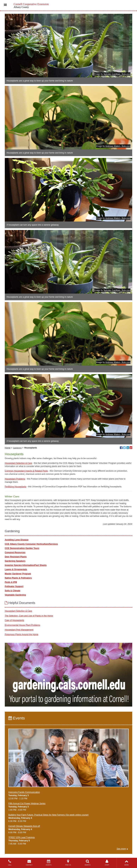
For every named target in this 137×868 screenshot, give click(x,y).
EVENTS (49, 863)
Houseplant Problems (15, 479)
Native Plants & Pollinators (18, 578)
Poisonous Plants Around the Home (22, 634)
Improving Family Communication (24, 792)
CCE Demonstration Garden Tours (22, 548)
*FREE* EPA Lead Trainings (22, 837)
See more (121, 849)
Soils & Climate (12, 591)
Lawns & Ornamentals (16, 569)
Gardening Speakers (15, 561)
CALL (10, 863)
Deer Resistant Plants (16, 557)
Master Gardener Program (18, 574)
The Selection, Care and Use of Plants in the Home (29, 616)
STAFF (107, 863)
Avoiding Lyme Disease (17, 540)
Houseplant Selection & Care (18, 463)
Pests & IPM (11, 582)
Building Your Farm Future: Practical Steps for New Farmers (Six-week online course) (48, 815)
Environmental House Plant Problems (22, 625)
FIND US (68, 863)
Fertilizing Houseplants (15, 487)
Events (17, 718)
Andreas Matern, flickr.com (118, 146)
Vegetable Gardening (15, 595)
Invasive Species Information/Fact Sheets (26, 565)
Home (8, 448)
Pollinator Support (14, 586)
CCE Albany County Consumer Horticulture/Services (31, 544)
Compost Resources (15, 553)
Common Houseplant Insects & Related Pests (26, 471)
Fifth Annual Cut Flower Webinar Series (27, 804)
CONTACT (29, 863)
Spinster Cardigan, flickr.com (117, 74)
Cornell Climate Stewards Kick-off (24, 826)
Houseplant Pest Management (19, 630)
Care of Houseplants (14, 620)
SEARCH (88, 863)
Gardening (17, 448)
